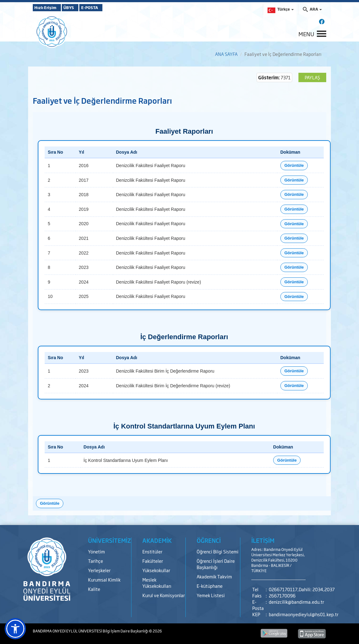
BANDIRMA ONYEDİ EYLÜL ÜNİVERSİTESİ (68, 631)
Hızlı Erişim (48, 7)
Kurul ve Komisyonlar (164, 595)
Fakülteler (153, 561)
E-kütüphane (210, 586)
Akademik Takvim (214, 576)
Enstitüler (152, 551)
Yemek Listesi (211, 595)
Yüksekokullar (156, 570)
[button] (15, 629)
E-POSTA (108, 7)
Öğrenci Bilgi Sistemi (218, 551)
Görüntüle (294, 165)
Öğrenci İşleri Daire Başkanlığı (216, 564)
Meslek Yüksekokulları (157, 583)
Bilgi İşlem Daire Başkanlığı (126, 631)
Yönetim (96, 551)
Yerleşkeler (99, 570)
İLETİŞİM (263, 540)
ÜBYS (79, 7)
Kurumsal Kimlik (104, 580)
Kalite (94, 589)
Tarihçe (96, 561)
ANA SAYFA (226, 54)
